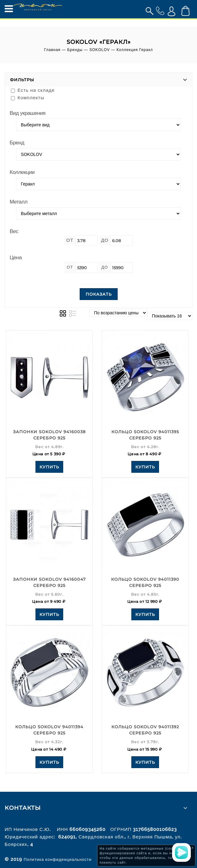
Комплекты (28, 98)
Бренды (75, 50)
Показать (99, 294)
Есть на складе (33, 90)
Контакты (23, 808)
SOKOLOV (100, 50)
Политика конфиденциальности (58, 859)
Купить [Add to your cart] (49, 467)
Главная (52, 50)
